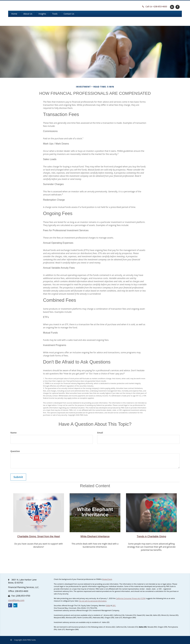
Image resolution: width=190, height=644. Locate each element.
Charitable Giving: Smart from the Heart (39, 536)
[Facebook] (177, 7)
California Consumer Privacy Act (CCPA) (131, 598)
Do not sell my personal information (93, 601)
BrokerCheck (107, 579)
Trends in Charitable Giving (151, 536)
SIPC (114, 605)
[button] (28, 14)
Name (14, 433)
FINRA (108, 605)
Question (15, 451)
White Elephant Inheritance (95, 536)
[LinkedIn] (172, 7)
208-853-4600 (155, 6)
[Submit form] (18, 477)
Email (100, 433)
